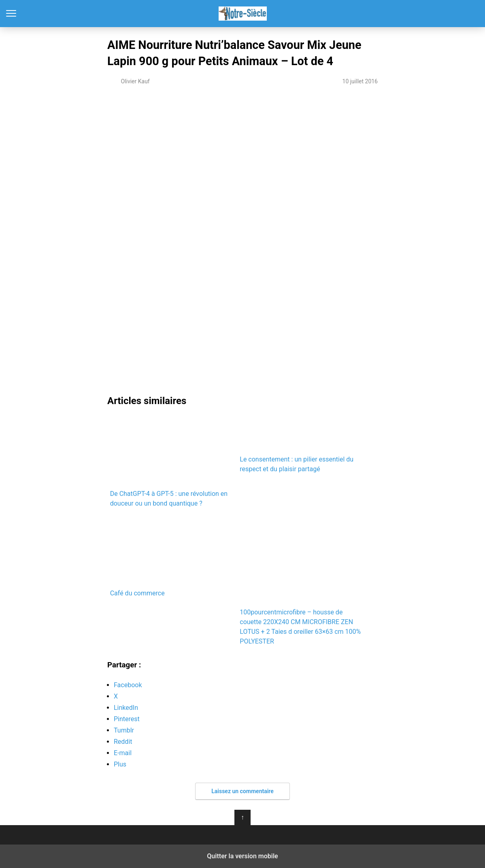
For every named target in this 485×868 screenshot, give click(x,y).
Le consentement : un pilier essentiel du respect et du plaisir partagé (302, 444)
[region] (242, 161)
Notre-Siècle (243, 14)
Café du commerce (172, 556)
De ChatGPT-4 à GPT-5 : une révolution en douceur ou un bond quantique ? (172, 461)
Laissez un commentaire (242, 791)
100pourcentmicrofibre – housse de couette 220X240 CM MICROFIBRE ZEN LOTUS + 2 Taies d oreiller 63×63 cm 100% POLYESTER (300, 580)
